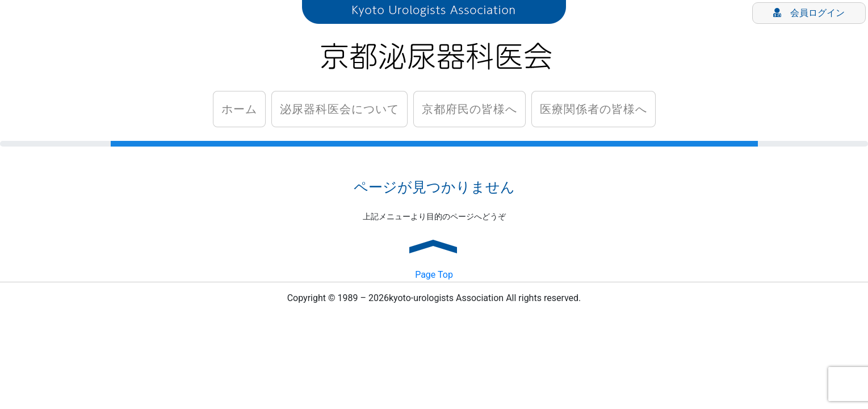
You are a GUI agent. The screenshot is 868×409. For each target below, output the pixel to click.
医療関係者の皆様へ (593, 109)
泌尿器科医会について (339, 109)
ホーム (239, 109)
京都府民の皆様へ (469, 109)
